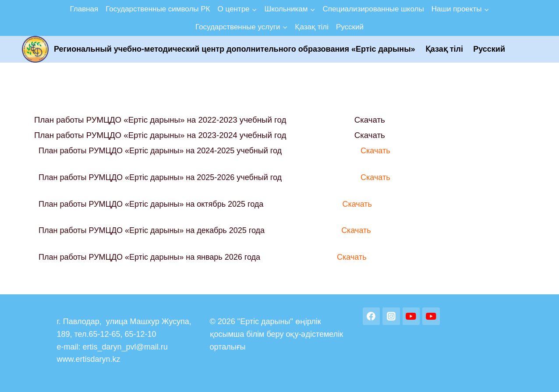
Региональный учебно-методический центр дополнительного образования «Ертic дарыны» (235, 49)
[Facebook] (371, 316)
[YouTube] (411, 316)
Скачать (370, 120)
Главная (84, 9)
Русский (350, 27)
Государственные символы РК (158, 9)
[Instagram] (391, 316)
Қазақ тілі (312, 27)
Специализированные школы (373, 9)
